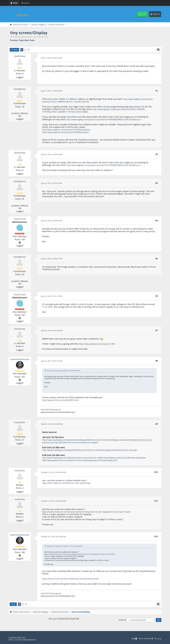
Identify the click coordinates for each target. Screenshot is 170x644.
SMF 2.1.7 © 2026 (16, 640)
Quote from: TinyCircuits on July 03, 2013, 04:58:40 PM (65, 371)
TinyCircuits (20, 219)
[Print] (158, 50)
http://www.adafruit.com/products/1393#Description (68, 130)
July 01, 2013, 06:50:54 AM (53, 58)
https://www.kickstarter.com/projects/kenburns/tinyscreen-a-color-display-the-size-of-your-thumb (90, 512)
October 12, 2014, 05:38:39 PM (55, 502)
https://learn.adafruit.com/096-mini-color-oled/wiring (68, 483)
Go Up (14, 605)
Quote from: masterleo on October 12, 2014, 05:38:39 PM (66, 547)
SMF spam (53, 619)
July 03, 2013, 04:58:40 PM (53, 221)
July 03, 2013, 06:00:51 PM (53, 259)
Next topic (30, 41)
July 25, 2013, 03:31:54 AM (53, 361)
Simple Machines (31, 640)
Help (132, 639)
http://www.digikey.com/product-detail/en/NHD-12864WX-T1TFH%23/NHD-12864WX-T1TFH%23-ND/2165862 (96, 111)
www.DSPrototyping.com (52, 410)
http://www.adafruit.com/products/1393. (99, 344)
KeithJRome (20, 89)
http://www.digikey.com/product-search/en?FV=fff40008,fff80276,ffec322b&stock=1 (108, 120)
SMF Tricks (22, 638)
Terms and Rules (144, 639)
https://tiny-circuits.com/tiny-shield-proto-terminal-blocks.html (73, 579)
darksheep (20, 57)
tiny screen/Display (31, 33)
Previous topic (17, 41)
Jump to (122, 621)
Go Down (15, 50)
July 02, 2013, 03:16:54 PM (53, 184)
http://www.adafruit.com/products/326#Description (68, 133)
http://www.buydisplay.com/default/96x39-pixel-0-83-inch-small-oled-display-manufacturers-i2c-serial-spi (94, 451)
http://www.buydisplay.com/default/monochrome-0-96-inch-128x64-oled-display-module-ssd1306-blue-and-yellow (99, 458)
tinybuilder (20, 423)
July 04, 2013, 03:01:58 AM (53, 331)
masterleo (20, 471)
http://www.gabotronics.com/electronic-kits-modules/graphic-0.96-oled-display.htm (83, 461)
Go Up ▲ (158, 639)
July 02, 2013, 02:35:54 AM (53, 155)
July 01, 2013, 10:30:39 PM (53, 91)
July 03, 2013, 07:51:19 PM (53, 297)
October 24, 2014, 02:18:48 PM (55, 537)
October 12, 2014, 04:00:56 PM (55, 473)
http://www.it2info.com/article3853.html (62, 401)
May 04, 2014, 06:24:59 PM (53, 425)
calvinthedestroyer (20, 360)
